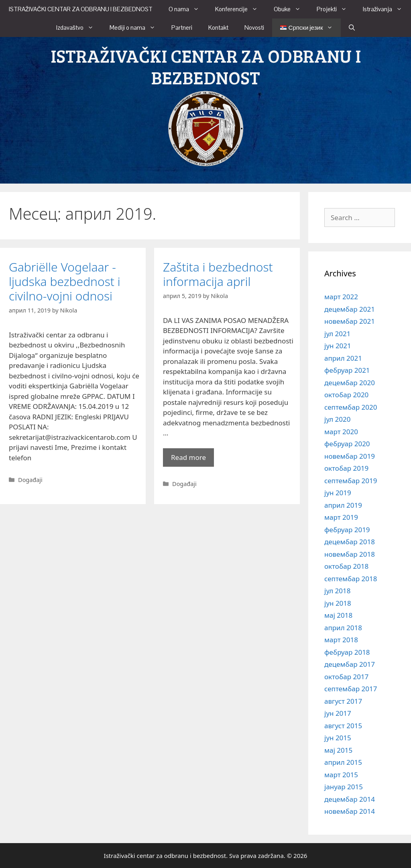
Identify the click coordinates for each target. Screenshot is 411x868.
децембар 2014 (350, 799)
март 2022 (341, 297)
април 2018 (343, 628)
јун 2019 (338, 493)
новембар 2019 (350, 456)
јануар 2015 (344, 787)
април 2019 (343, 505)
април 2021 (343, 358)
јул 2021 (337, 334)
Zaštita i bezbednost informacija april (218, 274)
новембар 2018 (350, 554)
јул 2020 (337, 419)
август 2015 (343, 726)
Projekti (336, 9)
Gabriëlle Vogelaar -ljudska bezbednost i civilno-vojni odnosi (65, 281)
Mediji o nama (136, 28)
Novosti (254, 28)
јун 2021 (338, 346)
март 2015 (341, 775)
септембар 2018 (351, 579)
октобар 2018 (346, 566)
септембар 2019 (351, 481)
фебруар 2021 (347, 370)
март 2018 (341, 640)
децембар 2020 (350, 383)
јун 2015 (338, 738)
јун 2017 (338, 713)
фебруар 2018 (347, 652)
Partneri (182, 28)
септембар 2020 (351, 407)
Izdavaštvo (79, 28)
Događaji (30, 480)
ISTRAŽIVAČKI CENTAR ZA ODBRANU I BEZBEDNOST (81, 9)
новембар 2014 (350, 811)
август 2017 (343, 701)
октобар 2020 (346, 395)
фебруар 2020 (347, 444)
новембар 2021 (350, 321)
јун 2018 (338, 603)
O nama (188, 9)
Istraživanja (387, 9)
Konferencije (240, 9)
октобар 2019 (346, 468)
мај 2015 (338, 750)
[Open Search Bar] (352, 28)
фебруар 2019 (347, 530)
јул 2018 (337, 591)
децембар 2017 (350, 664)
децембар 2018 (350, 542)
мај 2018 (338, 615)
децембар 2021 (350, 309)
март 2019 (341, 517)
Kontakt (218, 28)
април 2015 (343, 762)
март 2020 (341, 432)
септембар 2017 (351, 689)
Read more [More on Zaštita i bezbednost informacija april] (188, 457)
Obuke (291, 9)
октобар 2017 (346, 677)
